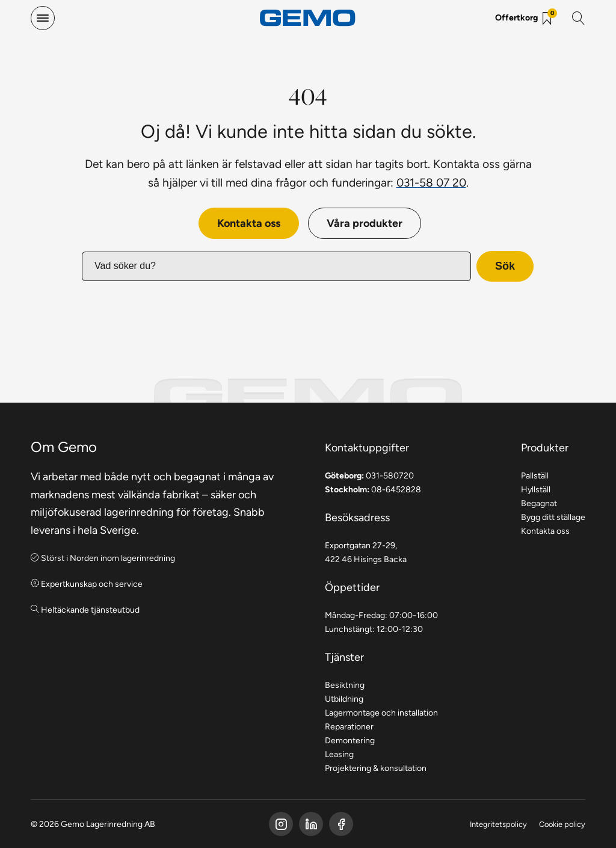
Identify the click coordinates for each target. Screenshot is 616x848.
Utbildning (344, 699)
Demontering (350, 740)
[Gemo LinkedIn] (311, 824)
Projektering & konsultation (376, 768)
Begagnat (539, 503)
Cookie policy (562, 824)
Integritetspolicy (498, 824)
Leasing (339, 754)
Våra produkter (365, 223)
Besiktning (345, 685)
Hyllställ (536, 489)
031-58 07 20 (431, 182)
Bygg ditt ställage (553, 517)
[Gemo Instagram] (341, 824)
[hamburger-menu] (43, 18)
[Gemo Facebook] (281, 824)
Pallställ (535, 475)
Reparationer (349, 726)
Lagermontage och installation (381, 713)
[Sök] (579, 18)
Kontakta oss (249, 223)
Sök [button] (505, 266)
